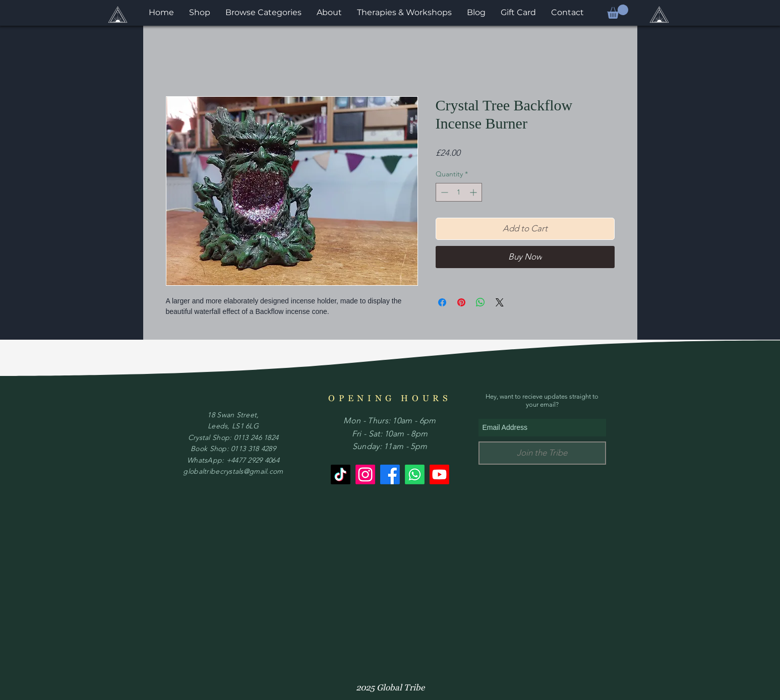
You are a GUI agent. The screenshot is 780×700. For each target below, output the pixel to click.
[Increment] (474, 192)
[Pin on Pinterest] (461, 302)
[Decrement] (443, 192)
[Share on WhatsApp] (481, 302)
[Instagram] (365, 474)
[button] (618, 12)
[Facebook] (390, 474)
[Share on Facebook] (442, 302)
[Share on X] (500, 302)
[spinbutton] (459, 192)
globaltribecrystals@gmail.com (233, 471)
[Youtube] (439, 474)
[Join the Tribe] (542, 453)
